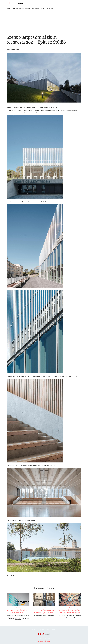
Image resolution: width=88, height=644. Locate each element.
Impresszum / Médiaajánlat (44, 641)
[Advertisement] (44, 21)
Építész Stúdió (19, 575)
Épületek (18, 607)
